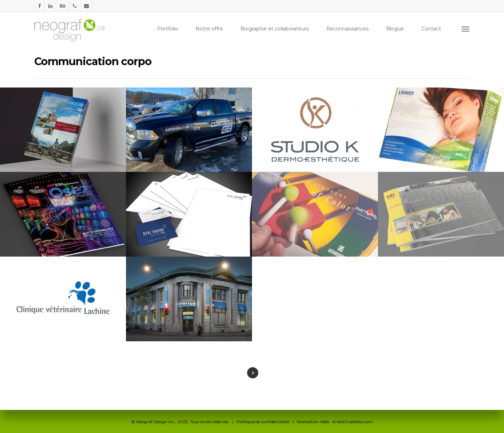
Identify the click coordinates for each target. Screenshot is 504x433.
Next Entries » (253, 373)
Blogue (395, 29)
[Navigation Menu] (466, 29)
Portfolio (168, 29)
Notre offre (209, 29)
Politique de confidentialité (263, 422)
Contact (431, 29)
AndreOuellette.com (353, 422)
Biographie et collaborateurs (275, 29)
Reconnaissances (347, 29)
